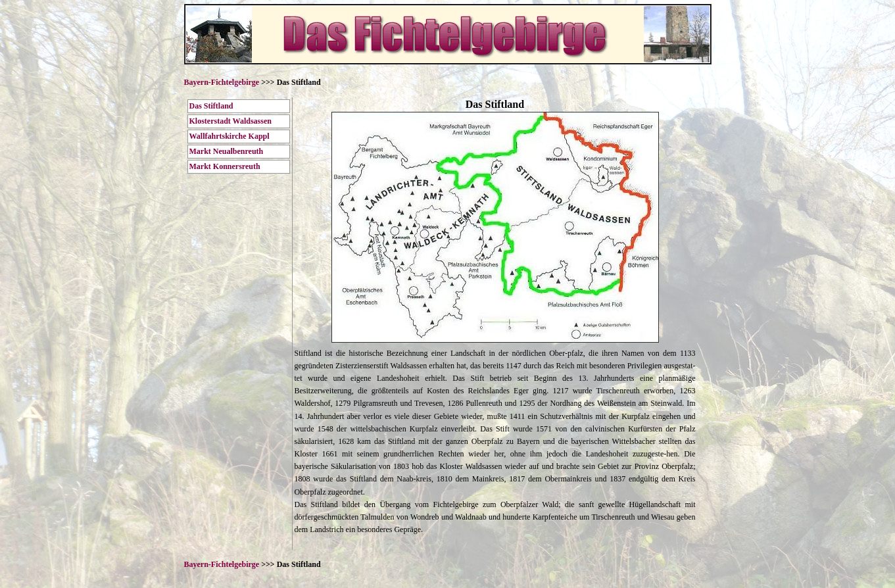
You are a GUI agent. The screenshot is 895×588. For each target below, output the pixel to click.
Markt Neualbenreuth (227, 151)
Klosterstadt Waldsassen (230, 121)
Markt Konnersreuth (225, 166)
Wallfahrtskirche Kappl (230, 136)
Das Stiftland (211, 106)
